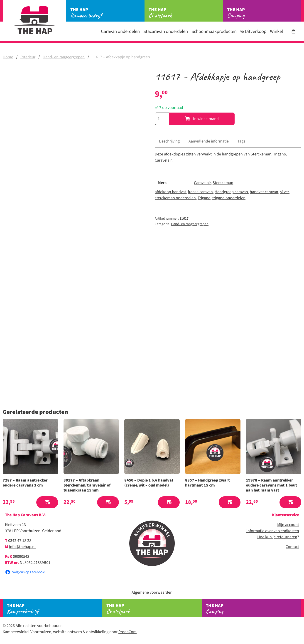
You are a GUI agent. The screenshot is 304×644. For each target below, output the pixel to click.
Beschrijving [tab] (169, 141)
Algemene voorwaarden (152, 592)
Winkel (276, 31)
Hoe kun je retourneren (277, 537)
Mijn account (288, 525)
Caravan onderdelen (120, 31)
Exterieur (28, 57)
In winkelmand (202, 119)
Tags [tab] (241, 141)
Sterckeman (223, 183)
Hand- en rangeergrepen (64, 57)
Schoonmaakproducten (214, 31)
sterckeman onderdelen (175, 198)
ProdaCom (127, 632)
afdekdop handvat (170, 192)
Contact (292, 547)
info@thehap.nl (22, 547)
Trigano (204, 198)
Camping (264, 13)
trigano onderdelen (229, 198)
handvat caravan (264, 192)
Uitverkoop (253, 31)
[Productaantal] (162, 119)
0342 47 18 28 (20, 541)
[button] (47, 502)
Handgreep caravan (231, 192)
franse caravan (200, 192)
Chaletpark (186, 13)
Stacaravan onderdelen (166, 31)
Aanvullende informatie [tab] (209, 141)
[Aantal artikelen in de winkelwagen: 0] (293, 31)
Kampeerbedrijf (107, 13)
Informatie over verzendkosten (273, 531)
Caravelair (202, 183)
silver (284, 192)
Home (8, 57)
